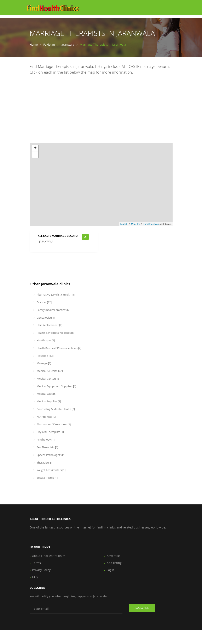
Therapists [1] (43, 463)
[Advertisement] (101, 110)
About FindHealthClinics (49, 556)
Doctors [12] (43, 302)
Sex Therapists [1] (46, 447)
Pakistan (49, 44)
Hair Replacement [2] (48, 325)
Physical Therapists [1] (49, 432)
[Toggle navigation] (170, 9)
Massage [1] (42, 363)
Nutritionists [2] (45, 417)
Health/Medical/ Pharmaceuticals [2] (57, 348)
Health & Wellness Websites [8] (54, 333)
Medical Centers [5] (47, 379)
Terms (36, 563)
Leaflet (124, 224)
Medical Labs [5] (45, 394)
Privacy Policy (41, 570)
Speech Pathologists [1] (49, 455)
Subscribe (142, 608)
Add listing (114, 563)
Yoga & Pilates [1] (46, 478)
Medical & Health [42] (48, 371)
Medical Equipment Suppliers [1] (55, 386)
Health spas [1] (44, 340)
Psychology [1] (44, 439)
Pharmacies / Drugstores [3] (52, 424)
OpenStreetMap (151, 224)
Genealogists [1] (45, 318)
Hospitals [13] (44, 356)
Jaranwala (67, 44)
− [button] (35, 155)
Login (110, 570)
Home (34, 44)
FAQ (35, 577)
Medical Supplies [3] (47, 401)
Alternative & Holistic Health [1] (54, 295)
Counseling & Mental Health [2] (54, 409)
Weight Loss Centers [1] (50, 470)
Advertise (113, 556)
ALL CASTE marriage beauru (58, 236)
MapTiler (135, 224)
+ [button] (35, 148)
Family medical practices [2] (52, 310)
